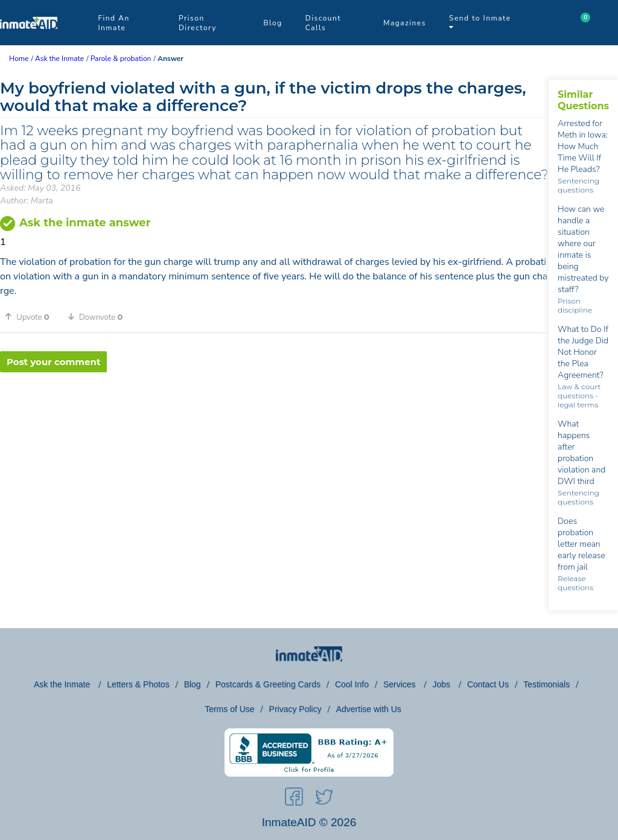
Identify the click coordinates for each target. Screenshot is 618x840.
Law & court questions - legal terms (579, 396)
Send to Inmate (480, 22)
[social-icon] (294, 799)
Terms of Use (229, 709)
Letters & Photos (138, 684)
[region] (274, 412)
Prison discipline (575, 305)
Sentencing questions (578, 185)
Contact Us (488, 684)
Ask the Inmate (63, 684)
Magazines (405, 23)
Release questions (575, 583)
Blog (272, 23)
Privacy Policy (295, 709)
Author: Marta (27, 201)
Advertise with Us (369, 709)
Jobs (442, 684)
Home (19, 59)
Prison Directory (198, 23)
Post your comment (53, 362)
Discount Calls (323, 23)
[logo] (29, 42)
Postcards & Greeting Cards (268, 684)
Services (401, 684)
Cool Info (352, 684)
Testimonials (546, 684)
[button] (31, 317)
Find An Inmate (113, 23)
